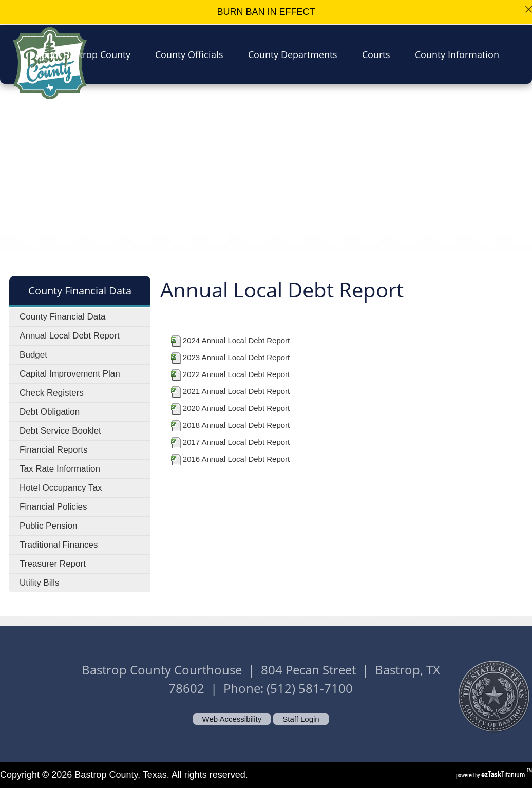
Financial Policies (53, 507)
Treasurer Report (53, 564)
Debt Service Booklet (60, 431)
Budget (33, 355)
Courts (379, 54)
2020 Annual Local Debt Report (236, 408)
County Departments (296, 54)
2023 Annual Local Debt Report (236, 357)
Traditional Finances (59, 545)
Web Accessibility (232, 719)
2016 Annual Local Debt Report (236, 459)
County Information (460, 54)
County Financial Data (62, 317)
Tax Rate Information (60, 469)
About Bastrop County (86, 54)
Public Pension (48, 526)
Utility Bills (39, 583)
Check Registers (52, 393)
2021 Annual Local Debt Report (236, 391)
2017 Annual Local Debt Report (236, 442)
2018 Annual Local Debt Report (236, 425)
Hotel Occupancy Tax (61, 488)
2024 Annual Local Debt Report (236, 340)
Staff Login (301, 719)
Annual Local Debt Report (70, 336)
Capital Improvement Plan (70, 374)
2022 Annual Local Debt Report (236, 374)
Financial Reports (53, 450)
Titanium (504, 774)
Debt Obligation (50, 412)
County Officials (192, 54)
